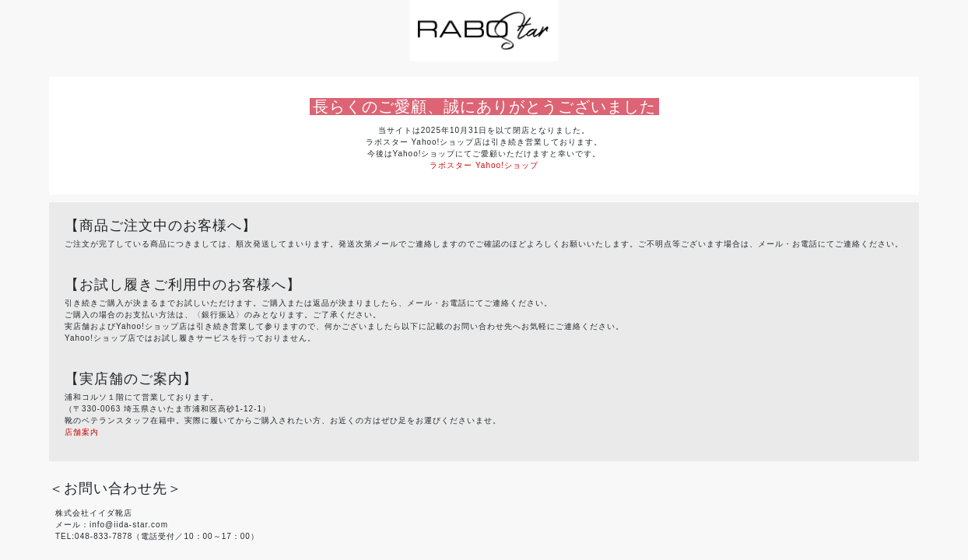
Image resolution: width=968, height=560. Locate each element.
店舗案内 (82, 432)
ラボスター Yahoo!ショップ (484, 165)
